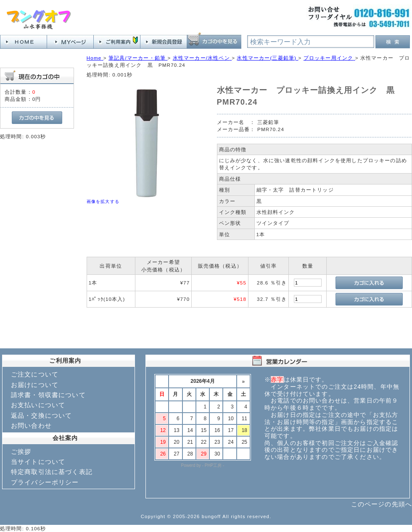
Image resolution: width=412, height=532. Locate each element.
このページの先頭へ (382, 504)
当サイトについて (38, 462)
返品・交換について (41, 415)
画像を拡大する (103, 201)
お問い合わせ (31, 425)
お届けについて (35, 385)
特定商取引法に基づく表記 (52, 472)
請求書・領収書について (48, 395)
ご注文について (35, 374)
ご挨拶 (21, 452)
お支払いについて (38, 405)
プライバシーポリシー (45, 482)
